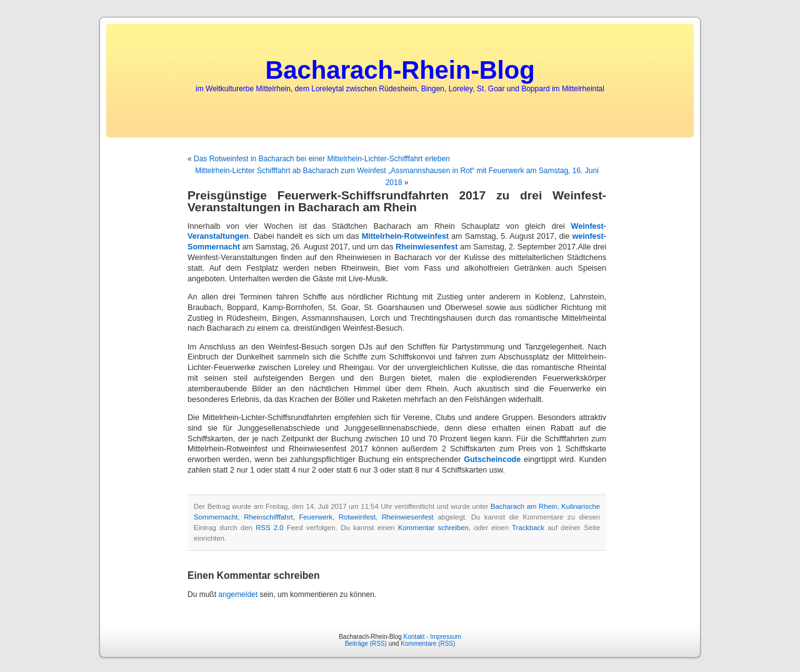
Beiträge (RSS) (366, 644)
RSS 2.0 (269, 528)
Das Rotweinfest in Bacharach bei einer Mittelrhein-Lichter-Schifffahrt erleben (322, 159)
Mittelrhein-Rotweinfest (405, 236)
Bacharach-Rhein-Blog (400, 70)
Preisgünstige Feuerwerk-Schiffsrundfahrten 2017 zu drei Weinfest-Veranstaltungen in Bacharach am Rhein (397, 201)
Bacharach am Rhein (524, 506)
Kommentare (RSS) (428, 644)
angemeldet (238, 594)
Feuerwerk (316, 517)
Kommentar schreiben (433, 528)
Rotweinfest (357, 517)
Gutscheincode (492, 459)
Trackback (528, 528)
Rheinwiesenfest (427, 247)
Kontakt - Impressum (432, 637)
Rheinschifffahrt (268, 517)
